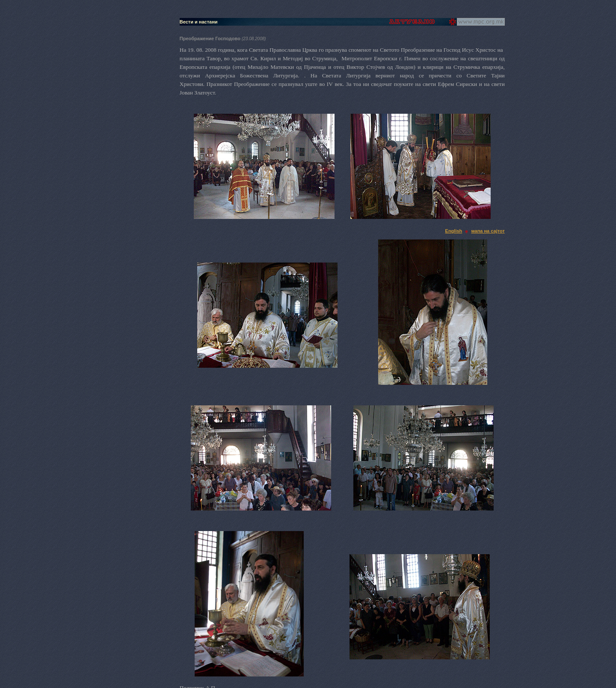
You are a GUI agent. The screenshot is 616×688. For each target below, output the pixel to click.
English (454, 231)
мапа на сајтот (488, 231)
